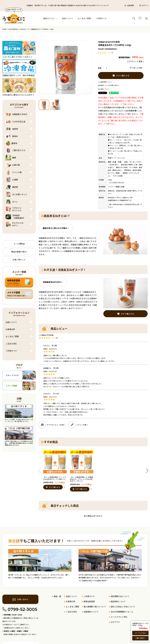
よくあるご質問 (84, 18)
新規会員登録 (89, 601)
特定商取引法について (120, 596)
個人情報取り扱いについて (95, 607)
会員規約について (91, 612)
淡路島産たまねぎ (16, 114)
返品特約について (106, 82)
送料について (105, 89)
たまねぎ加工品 (13, 29)
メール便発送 (19, 244)
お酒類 (12, 180)
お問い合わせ (20, 599)
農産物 (11, 143)
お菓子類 (13, 165)
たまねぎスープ (24, 29)
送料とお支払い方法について (123, 607)
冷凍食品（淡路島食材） (15, 217)
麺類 (11, 158)
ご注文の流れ (11, 344)
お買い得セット (19, 260)
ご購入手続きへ (140, 638)
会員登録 (129, 5)
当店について (67, 18)
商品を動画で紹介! (19, 252)
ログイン (144, 5)
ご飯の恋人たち (15, 150)
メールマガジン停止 (119, 617)
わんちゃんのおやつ (15, 224)
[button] (40, 471)
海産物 (12, 129)
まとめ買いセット (16, 194)
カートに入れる (140, 633)
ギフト (12, 202)
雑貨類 (12, 187)
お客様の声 (10, 329)
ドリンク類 (14, 172)
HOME (4, 29)
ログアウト (115, 622)
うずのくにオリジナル (14, 209)
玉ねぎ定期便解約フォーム (122, 612)
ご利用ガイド (101, 18)
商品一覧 (57, 596)
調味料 (12, 136)
